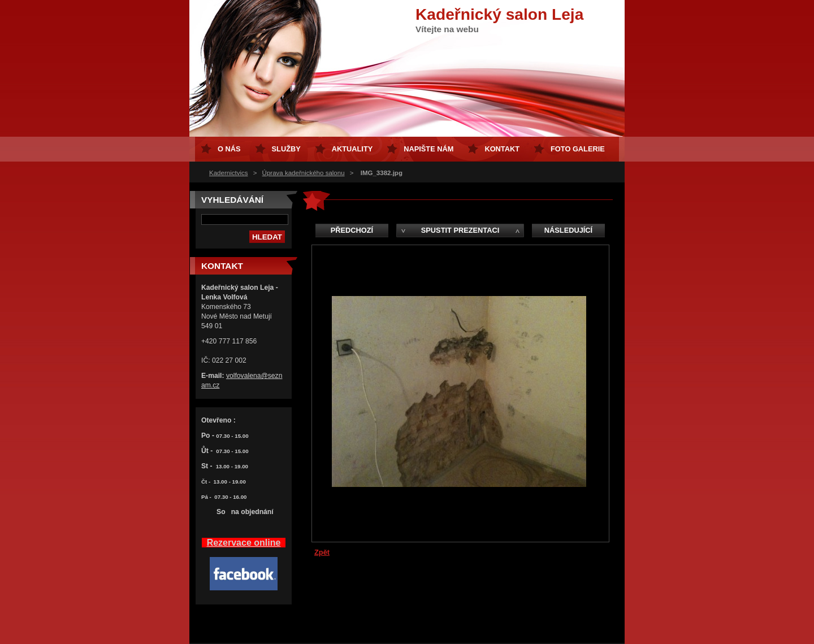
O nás (229, 149)
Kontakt (502, 149)
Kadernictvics (228, 173)
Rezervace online (244, 543)
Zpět (322, 552)
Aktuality (352, 149)
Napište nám (428, 149)
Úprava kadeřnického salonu (304, 173)
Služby (286, 149)
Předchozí (352, 230)
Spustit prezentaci (460, 230)
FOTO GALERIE (578, 149)
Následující (568, 230)
